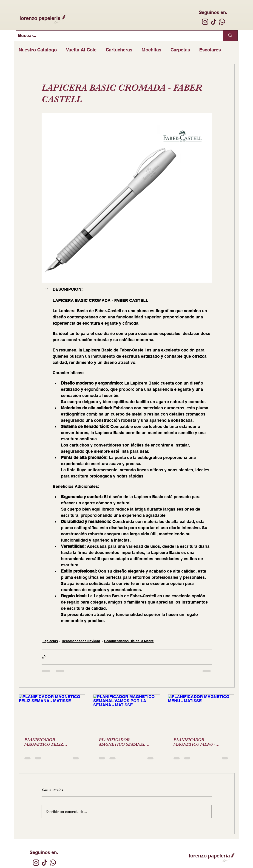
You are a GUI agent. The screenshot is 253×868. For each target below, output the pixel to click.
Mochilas (151, 50)
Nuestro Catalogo (38, 50)
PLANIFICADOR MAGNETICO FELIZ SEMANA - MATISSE (44, 742)
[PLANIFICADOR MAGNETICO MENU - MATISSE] (201, 713)
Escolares (210, 50)
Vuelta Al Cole (81, 50)
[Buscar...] (116, 36)
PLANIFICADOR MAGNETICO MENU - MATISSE (194, 742)
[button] (47, 289)
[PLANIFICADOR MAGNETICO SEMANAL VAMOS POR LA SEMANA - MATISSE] (126, 713)
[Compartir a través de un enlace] (44, 657)
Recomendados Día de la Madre (129, 641)
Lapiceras (50, 641)
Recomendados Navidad (81, 641)
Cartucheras (119, 50)
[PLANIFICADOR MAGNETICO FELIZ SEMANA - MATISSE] (52, 713)
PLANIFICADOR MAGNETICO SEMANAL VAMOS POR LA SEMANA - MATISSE (124, 742)
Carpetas (180, 50)
